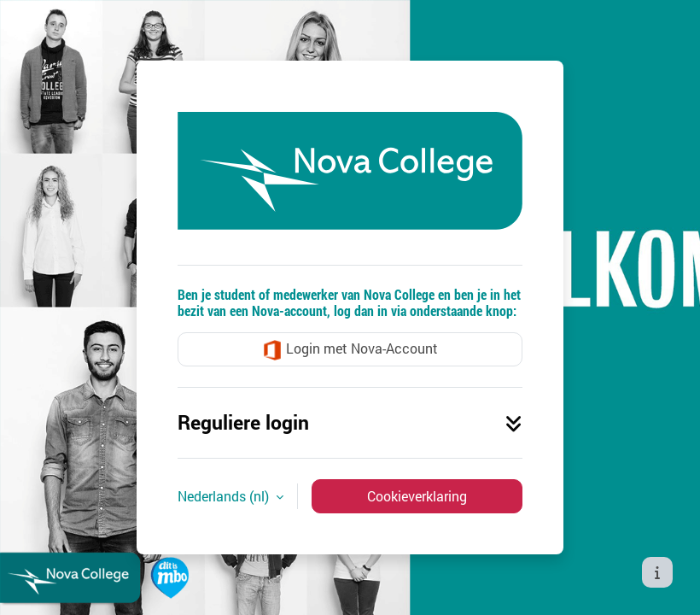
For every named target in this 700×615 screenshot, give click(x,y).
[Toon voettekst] (657, 572)
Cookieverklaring (417, 496)
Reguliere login (350, 422)
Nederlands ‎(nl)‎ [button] (225, 496)
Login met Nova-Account (350, 350)
